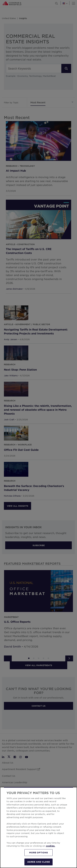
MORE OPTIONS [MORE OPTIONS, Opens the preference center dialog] (39, 853)
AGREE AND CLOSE (38, 862)
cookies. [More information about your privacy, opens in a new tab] (51, 846)
